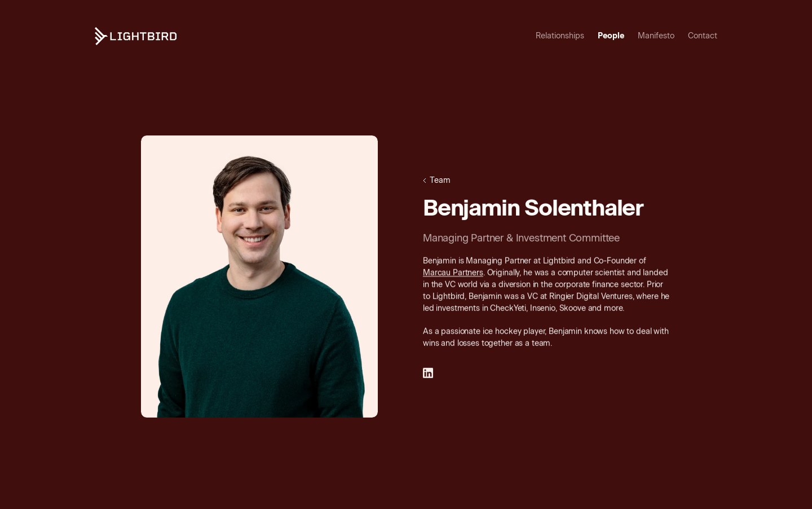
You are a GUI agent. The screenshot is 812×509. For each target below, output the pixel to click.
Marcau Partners (453, 273)
